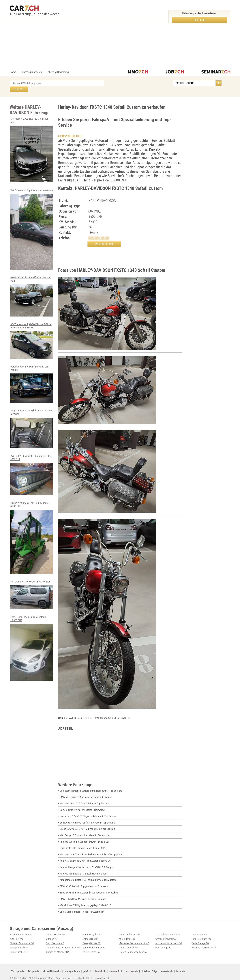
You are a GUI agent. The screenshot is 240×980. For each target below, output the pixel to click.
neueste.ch (176, 967)
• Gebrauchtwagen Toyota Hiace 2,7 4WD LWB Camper (88, 863)
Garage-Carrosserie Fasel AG (134, 948)
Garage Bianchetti (19, 943)
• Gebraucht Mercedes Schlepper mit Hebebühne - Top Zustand (92, 786)
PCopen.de (35, 967)
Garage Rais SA (91, 935)
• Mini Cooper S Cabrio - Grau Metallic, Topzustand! (86, 831)
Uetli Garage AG (164, 943)
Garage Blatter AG (92, 939)
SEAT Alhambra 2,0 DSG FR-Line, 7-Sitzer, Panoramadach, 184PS (32, 338)
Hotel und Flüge (157, 967)
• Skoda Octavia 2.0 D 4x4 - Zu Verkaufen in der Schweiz (88, 825)
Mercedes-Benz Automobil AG (135, 939)
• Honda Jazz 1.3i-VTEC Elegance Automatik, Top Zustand (89, 812)
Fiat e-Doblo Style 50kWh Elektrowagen (32, 592)
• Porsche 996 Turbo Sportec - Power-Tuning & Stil (85, 837)
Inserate (190, 967)
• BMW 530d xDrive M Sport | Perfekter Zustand (83, 895)
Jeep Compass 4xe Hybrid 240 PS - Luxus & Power (32, 426)
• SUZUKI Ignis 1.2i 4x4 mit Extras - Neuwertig (83, 806)
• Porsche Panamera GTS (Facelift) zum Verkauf (84, 869)
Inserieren (199, 20)
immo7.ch (105, 967)
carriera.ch (138, 967)
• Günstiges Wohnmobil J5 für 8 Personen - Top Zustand (88, 818)
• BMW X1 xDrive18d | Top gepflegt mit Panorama (85, 882)
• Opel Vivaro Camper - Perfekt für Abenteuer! (82, 907)
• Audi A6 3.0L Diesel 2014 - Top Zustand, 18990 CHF (87, 857)
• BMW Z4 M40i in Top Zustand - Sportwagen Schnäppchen (90, 888)
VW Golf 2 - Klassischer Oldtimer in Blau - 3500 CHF (32, 472)
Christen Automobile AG (22, 939)
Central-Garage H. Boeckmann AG (64, 943)
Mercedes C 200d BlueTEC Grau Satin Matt (32, 144)
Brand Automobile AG (21, 930)
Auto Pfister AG (200, 930)
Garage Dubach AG (129, 943)
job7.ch (92, 967)
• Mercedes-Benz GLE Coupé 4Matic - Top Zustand (85, 799)
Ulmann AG (52, 935)
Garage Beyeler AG (92, 930)
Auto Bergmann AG (202, 935)
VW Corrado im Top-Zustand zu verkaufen (32, 225)
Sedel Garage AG (201, 939)
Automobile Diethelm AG (169, 930)
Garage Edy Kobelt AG (167, 935)
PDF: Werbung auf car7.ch (101, 974)
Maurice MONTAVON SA (204, 943)
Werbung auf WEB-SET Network (71, 974)
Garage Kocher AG (19, 948)
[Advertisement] (120, 47)
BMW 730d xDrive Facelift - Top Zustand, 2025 (32, 293)
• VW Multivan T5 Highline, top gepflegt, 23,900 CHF (86, 901)
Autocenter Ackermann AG (169, 939)
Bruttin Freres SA (91, 948)
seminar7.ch (121, 967)
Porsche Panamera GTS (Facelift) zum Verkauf (32, 381)
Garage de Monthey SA (58, 948)
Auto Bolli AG (17, 935)
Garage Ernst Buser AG (95, 943)
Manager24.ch (76, 967)
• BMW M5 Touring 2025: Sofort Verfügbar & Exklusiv (87, 793)
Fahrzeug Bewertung (58, 72)
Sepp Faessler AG (55, 939)
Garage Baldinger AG (130, 930)
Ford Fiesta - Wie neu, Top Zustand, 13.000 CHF (32, 645)
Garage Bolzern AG (56, 930)
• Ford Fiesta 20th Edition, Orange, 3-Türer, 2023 (84, 844)
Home (13, 72)
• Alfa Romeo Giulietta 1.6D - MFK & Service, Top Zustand (89, 876)
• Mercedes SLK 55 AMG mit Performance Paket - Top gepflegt (92, 850)
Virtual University (55, 967)
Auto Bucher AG (127, 935)
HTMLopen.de (18, 967)
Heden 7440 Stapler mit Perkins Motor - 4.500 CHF (32, 535)
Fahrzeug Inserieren (31, 72)
